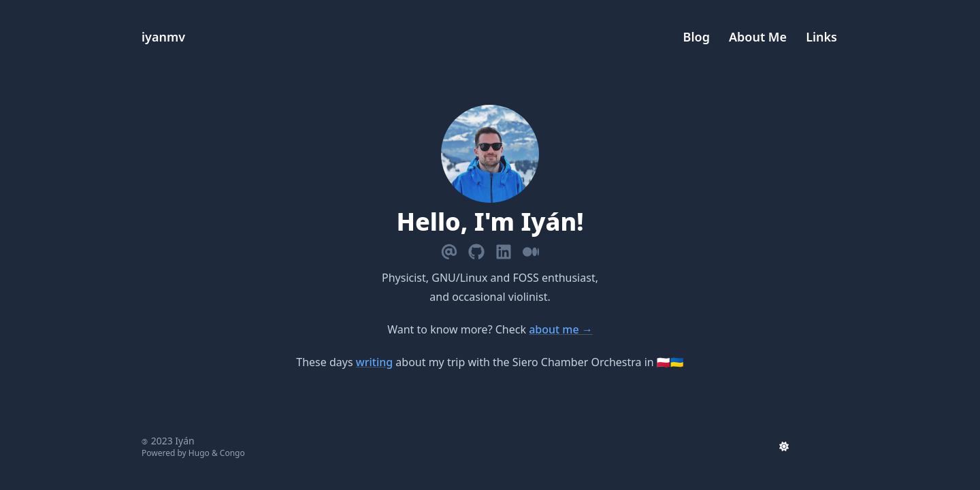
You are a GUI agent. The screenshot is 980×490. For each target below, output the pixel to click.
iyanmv (163, 37)
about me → (561, 329)
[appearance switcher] (784, 446)
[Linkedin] (504, 249)
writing (374, 362)
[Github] (476, 249)
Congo (232, 453)
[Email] (449, 249)
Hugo (199, 453)
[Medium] (531, 249)
